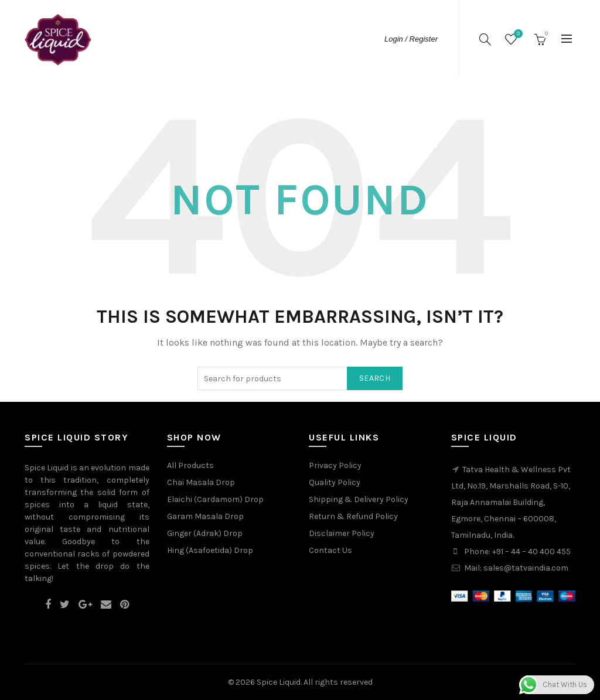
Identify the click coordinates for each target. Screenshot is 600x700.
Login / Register (411, 39)
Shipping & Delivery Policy (359, 499)
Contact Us (330, 550)
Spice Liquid (279, 682)
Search (375, 378)
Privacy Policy (335, 465)
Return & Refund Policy (353, 516)
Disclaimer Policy (342, 533)
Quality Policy (335, 482)
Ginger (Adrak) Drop (205, 533)
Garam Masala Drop (205, 516)
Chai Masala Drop (201, 482)
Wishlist (517, 34)
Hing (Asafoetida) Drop (210, 550)
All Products (190, 465)
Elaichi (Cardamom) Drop (215, 499)
